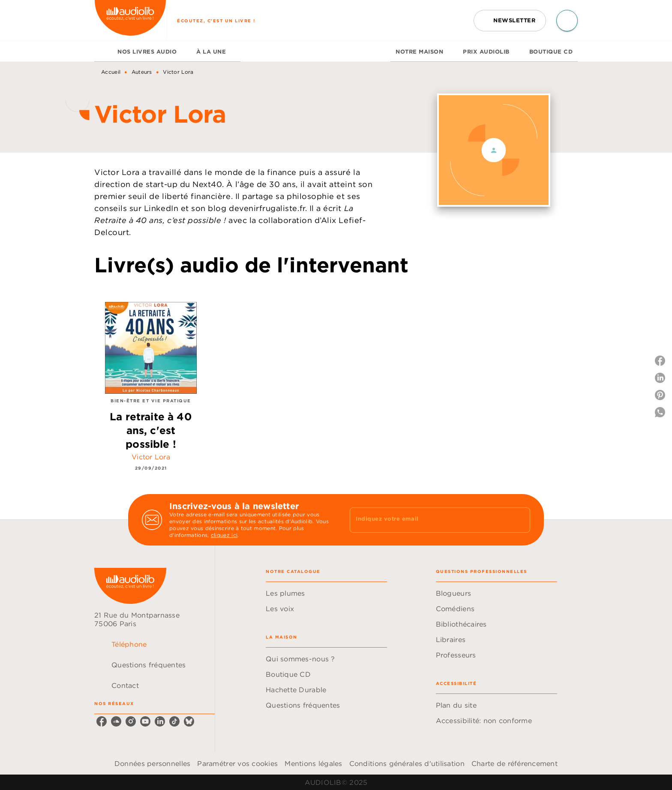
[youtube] (145, 721)
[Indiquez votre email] (429, 520)
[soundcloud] (116, 721)
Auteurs (142, 72)
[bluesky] (189, 721)
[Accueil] (130, 20)
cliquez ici (224, 535)
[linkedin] (160, 721)
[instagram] (131, 721)
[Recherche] (567, 21)
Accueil (111, 72)
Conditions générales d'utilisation (407, 763)
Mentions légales (313, 763)
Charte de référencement (514, 763)
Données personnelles (152, 763)
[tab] (103, 51)
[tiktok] (174, 721)
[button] (510, 21)
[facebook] (102, 721)
